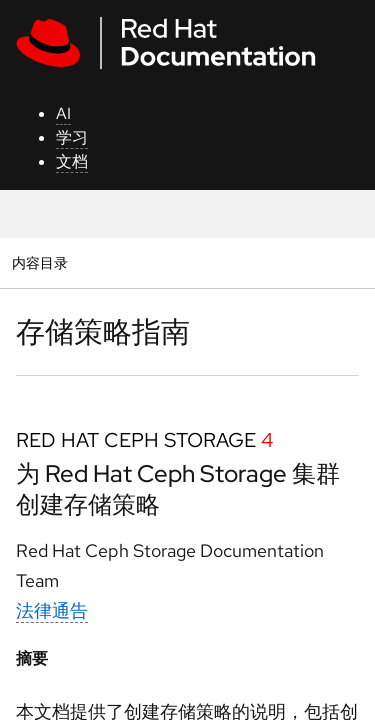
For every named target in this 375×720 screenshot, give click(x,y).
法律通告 (52, 610)
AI (63, 113)
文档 (72, 161)
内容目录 (39, 262)
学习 (72, 137)
